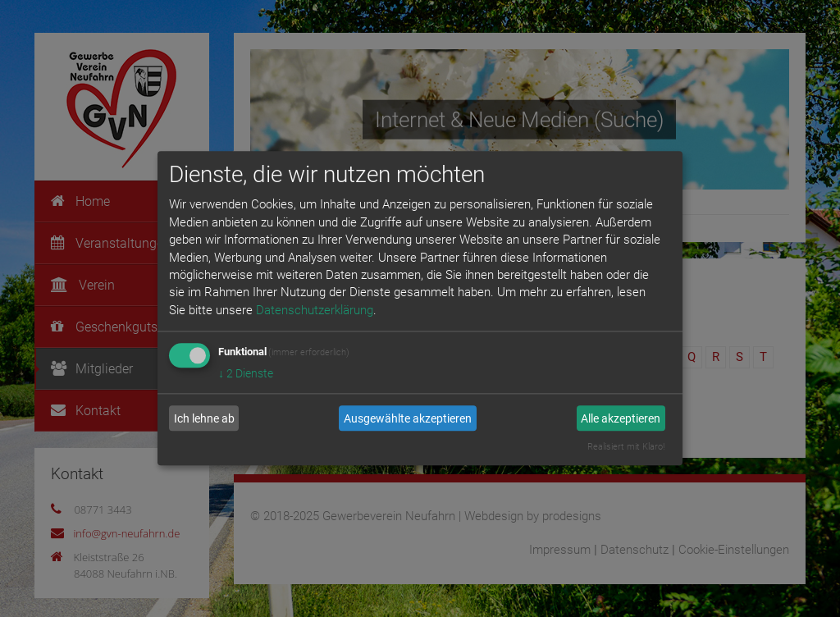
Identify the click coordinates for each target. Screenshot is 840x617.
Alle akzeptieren (621, 418)
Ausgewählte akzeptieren (408, 418)
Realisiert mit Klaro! (626, 448)
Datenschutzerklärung (315, 310)
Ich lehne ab (204, 418)
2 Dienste (246, 374)
